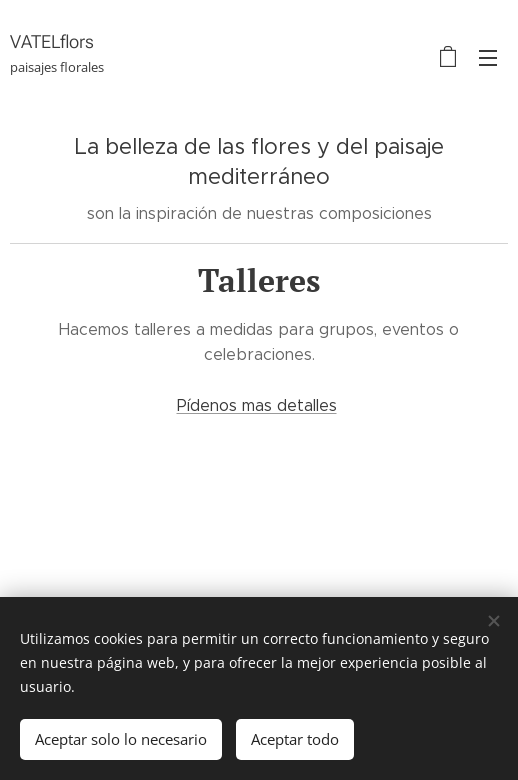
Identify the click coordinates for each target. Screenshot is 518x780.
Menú (488, 58)
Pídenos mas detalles (257, 405)
